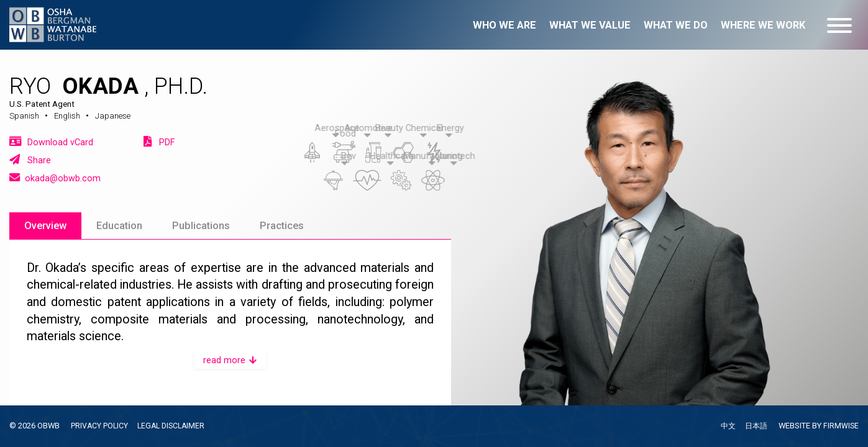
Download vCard (51, 142)
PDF (159, 142)
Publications (201, 226)
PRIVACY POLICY (100, 426)
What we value (590, 25)
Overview (45, 226)
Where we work (763, 25)
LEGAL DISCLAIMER (174, 426)
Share (30, 160)
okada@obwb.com (55, 178)
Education (119, 226)
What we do (676, 25)
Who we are (505, 25)
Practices (282, 226)
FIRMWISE (841, 426)
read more (230, 360)
